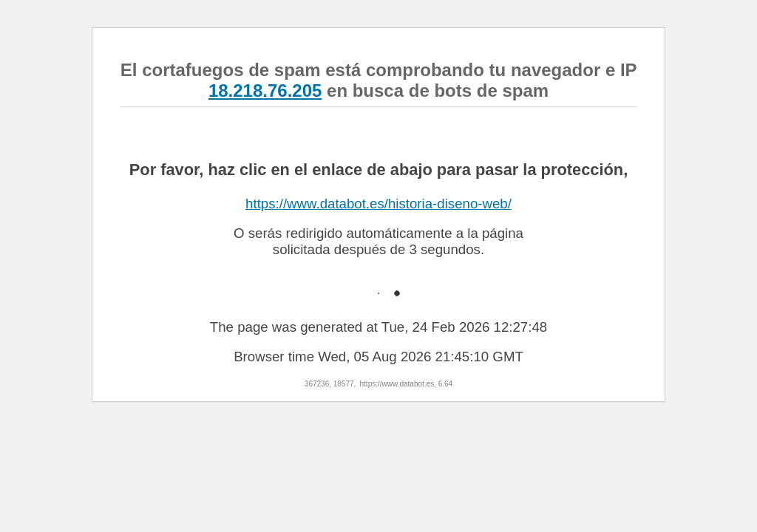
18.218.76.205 (265, 91)
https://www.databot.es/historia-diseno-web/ (378, 204)
